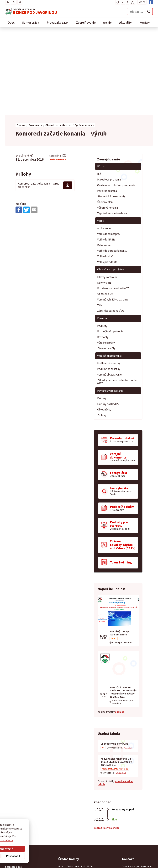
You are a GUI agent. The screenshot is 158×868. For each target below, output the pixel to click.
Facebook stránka (132, 813)
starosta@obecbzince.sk (136, 809)
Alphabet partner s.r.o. (47, 832)
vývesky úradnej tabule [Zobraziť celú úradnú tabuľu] (115, 700)
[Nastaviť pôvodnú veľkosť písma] (128, 2)
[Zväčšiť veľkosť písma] (133, 2)
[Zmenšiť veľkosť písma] (123, 2)
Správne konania (58, 77)
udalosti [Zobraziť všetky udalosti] (120, 629)
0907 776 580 (129, 806)
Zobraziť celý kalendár (106, 745)
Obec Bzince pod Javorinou (39, 835)
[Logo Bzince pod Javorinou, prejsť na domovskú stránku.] (31, 11)
